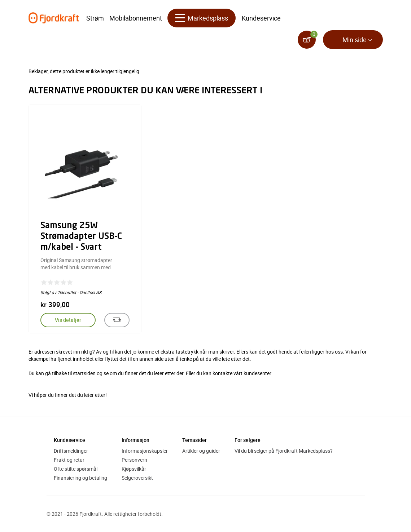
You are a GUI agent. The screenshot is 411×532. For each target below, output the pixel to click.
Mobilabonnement (136, 18)
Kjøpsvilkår (134, 469)
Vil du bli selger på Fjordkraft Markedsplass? (284, 451)
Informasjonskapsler (145, 451)
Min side (355, 40)
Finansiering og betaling (80, 478)
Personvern (134, 460)
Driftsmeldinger (71, 451)
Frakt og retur (69, 460)
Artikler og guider (201, 451)
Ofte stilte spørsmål (76, 469)
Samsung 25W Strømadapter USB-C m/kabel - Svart (81, 237)
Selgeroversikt (137, 478)
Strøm (95, 18)
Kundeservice (261, 18)
